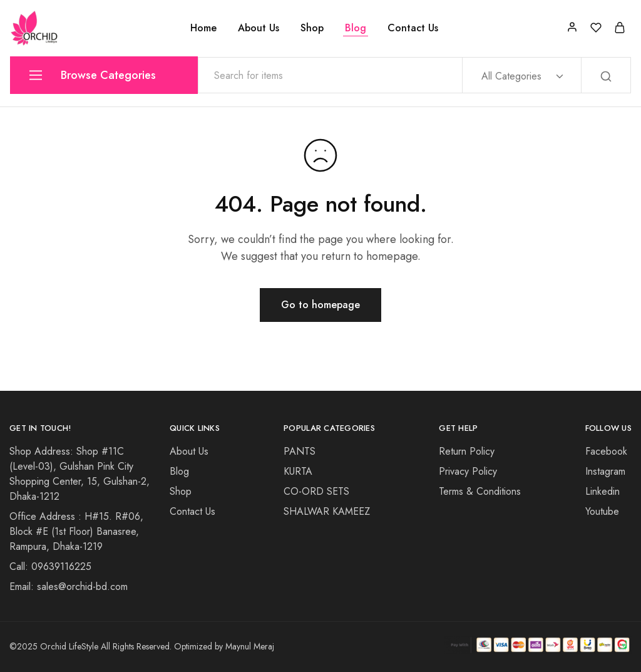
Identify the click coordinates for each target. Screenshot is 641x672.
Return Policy (467, 451)
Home (203, 28)
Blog (356, 28)
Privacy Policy (468, 471)
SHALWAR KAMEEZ (327, 511)
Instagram (605, 471)
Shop (312, 28)
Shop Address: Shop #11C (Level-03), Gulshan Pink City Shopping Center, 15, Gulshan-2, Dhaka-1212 (79, 474)
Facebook (606, 451)
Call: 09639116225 (50, 566)
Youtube (602, 511)
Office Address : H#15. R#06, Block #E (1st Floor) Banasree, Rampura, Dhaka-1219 (76, 531)
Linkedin (603, 491)
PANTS (300, 451)
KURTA (298, 471)
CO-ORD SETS (316, 491)
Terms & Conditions (480, 491)
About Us (259, 28)
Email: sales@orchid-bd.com (69, 587)
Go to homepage (320, 305)
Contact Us (413, 28)
